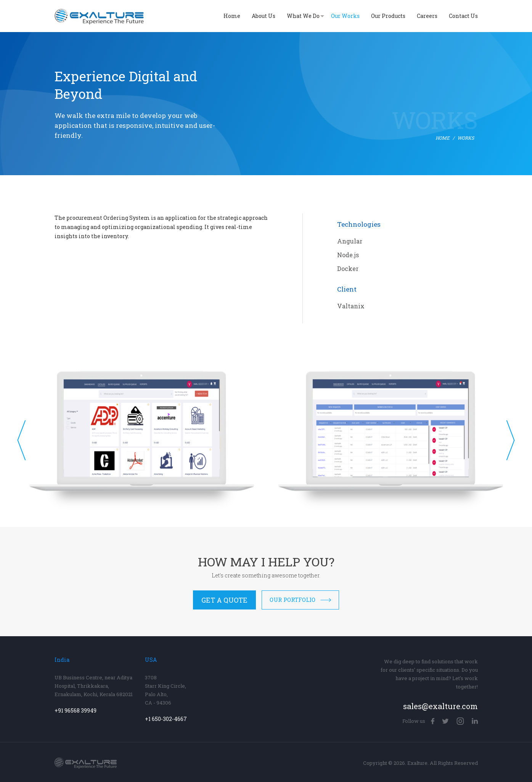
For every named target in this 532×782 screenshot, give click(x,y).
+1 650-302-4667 (166, 719)
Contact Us (463, 16)
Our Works (345, 16)
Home (232, 16)
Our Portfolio (300, 600)
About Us (264, 16)
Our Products (388, 16)
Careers (427, 16)
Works (466, 138)
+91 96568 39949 (76, 711)
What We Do (303, 16)
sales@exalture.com (440, 706)
